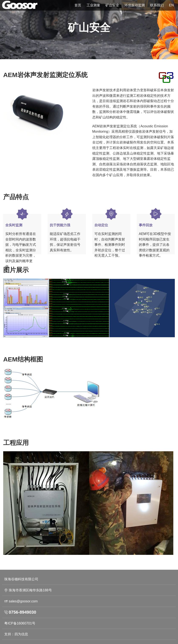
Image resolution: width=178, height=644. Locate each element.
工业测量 (93, 5)
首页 (78, 5)
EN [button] (171, 5)
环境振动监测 (135, 5)
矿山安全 (112, 5)
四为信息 (21, 634)
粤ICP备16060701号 (20, 623)
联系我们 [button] (157, 5)
